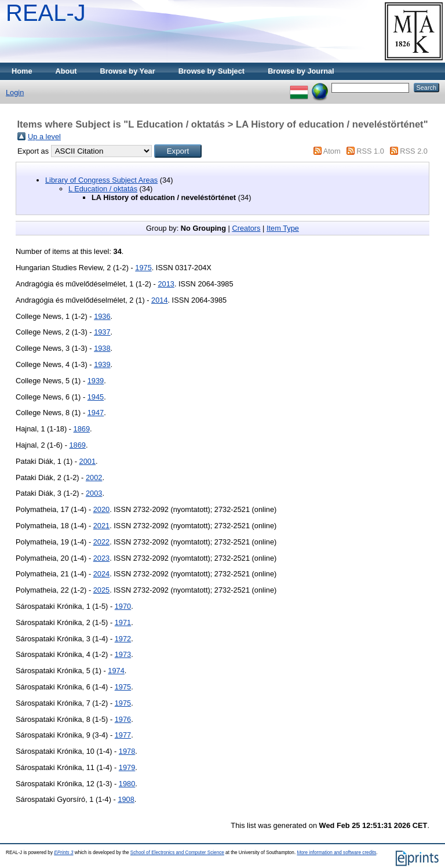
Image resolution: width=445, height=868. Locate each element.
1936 (102, 316)
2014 (159, 300)
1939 (102, 364)
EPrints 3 (63, 853)
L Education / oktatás (103, 189)
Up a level (44, 137)
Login (15, 92)
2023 (101, 558)
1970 (123, 606)
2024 (101, 574)
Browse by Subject (212, 71)
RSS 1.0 (370, 151)
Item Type (283, 228)
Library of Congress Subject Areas (101, 180)
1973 (123, 654)
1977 (123, 735)
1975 (143, 268)
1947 (96, 413)
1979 (127, 767)
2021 (101, 526)
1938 (102, 348)
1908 (126, 799)
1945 (96, 397)
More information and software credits (336, 853)
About (66, 71)
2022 (101, 542)
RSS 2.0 (414, 151)
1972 (123, 639)
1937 (102, 332)
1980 (127, 784)
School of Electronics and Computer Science (177, 853)
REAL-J (46, 13)
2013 (166, 284)
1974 (116, 671)
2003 (94, 493)
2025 (101, 590)
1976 (123, 719)
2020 (101, 509)
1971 (123, 622)
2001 (87, 461)
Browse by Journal (301, 71)
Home (22, 71)
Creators (246, 228)
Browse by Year (128, 71)
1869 (82, 429)
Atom (332, 151)
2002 (94, 477)
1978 (127, 751)
